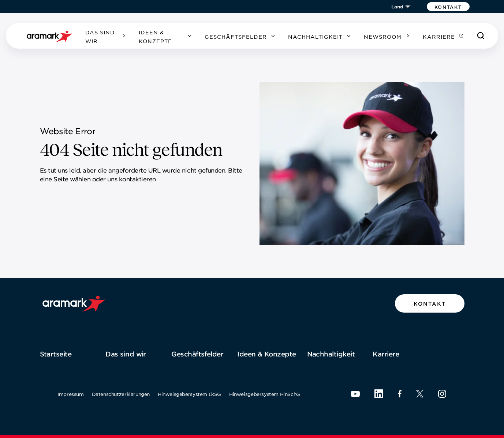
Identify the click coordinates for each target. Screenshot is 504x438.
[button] (448, 7)
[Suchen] (481, 36)
